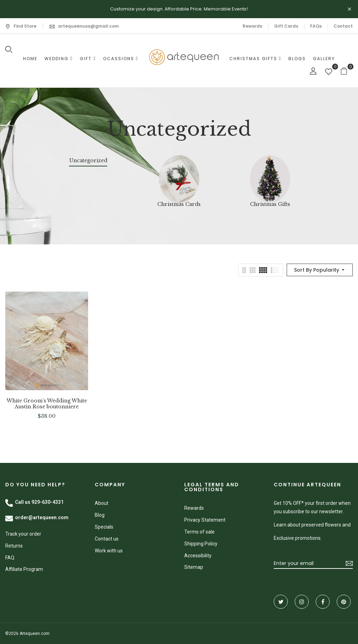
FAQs (316, 26)
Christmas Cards (179, 204)
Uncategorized (88, 161)
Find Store (21, 26)
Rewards (252, 26)
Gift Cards (286, 26)
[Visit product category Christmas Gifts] (270, 175)
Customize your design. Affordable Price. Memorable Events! (179, 9)
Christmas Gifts (270, 204)
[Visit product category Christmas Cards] (179, 175)
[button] (347, 71)
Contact (343, 26)
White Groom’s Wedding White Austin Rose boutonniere (47, 404)
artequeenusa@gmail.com (88, 26)
